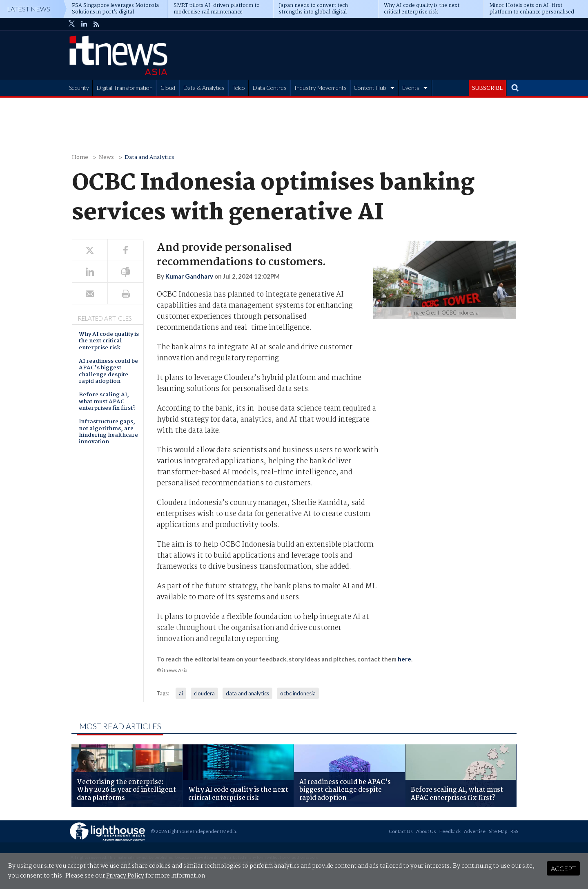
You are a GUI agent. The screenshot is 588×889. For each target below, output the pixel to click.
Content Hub (370, 88)
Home (80, 157)
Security (79, 88)
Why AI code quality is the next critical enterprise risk (109, 342)
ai (181, 693)
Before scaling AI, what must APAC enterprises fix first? (107, 402)
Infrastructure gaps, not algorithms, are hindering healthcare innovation (108, 432)
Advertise (475, 831)
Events (411, 88)
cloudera (204, 693)
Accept (563, 868)
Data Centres (270, 88)
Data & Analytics (204, 88)
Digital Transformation (125, 88)
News (106, 157)
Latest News (29, 9)
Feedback (450, 831)
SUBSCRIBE (488, 88)
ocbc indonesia (298, 693)
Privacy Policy (125, 876)
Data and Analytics (149, 157)
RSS (514, 831)
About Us (426, 831)
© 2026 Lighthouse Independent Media (193, 831)
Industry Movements (321, 88)
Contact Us (401, 831)
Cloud (168, 88)
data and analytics (247, 693)
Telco (239, 88)
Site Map (498, 831)
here (404, 659)
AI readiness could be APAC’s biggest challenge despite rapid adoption (108, 372)
